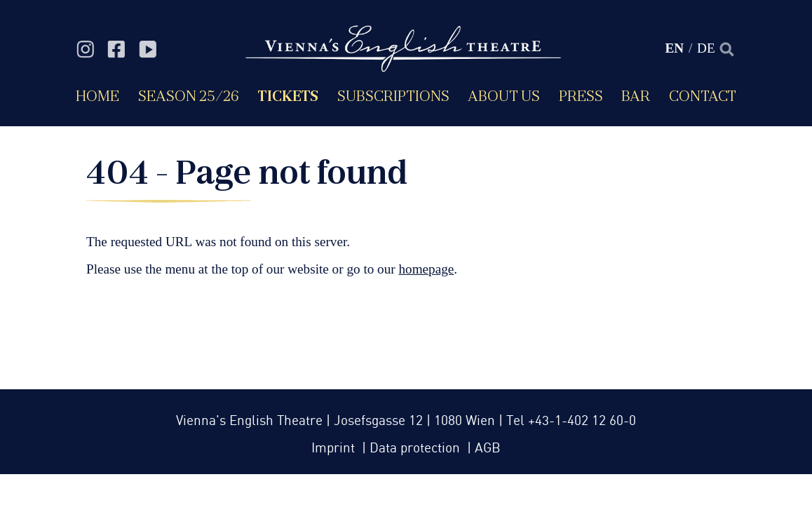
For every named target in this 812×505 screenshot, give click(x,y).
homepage (426, 269)
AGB (488, 449)
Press (581, 96)
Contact (703, 96)
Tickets (288, 96)
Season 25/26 (189, 96)
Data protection (417, 449)
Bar (636, 96)
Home (97, 96)
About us (504, 96)
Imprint (335, 449)
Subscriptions (393, 96)
